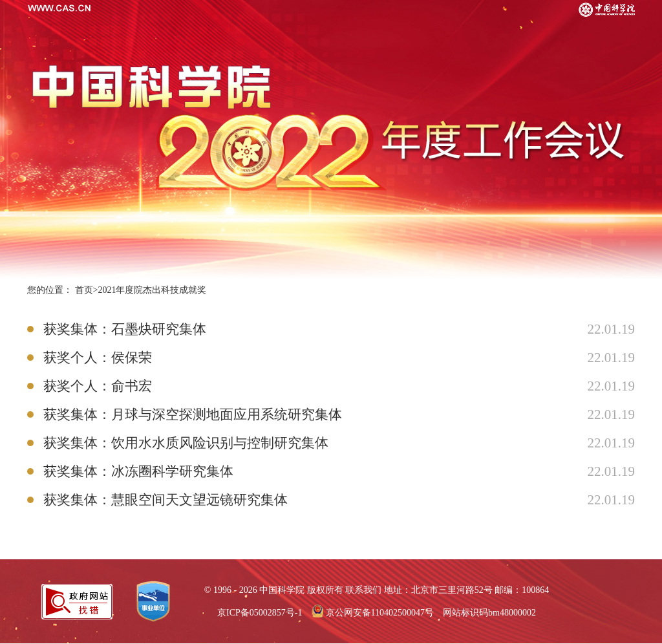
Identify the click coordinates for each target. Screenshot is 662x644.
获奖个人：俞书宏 (98, 386)
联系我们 (363, 590)
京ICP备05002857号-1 (260, 613)
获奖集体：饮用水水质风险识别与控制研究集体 (186, 443)
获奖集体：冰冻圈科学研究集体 (138, 471)
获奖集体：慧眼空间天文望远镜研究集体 (165, 500)
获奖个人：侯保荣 (98, 358)
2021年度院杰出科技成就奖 (152, 290)
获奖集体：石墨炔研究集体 (125, 329)
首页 (84, 290)
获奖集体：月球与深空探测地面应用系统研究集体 (193, 414)
